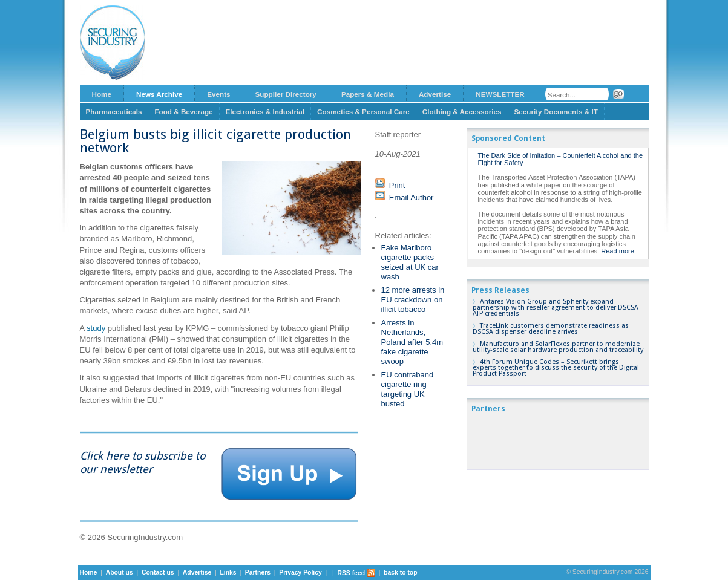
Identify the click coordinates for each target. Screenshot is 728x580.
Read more (618, 251)
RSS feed (356, 573)
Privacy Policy (300, 573)
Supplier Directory (286, 94)
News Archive (159, 94)
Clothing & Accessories (462, 112)
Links (228, 573)
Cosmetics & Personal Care (363, 112)
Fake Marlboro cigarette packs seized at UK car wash (410, 262)
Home (102, 94)
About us (120, 573)
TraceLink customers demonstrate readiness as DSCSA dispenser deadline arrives (551, 329)
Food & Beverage (183, 112)
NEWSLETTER (500, 94)
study (96, 328)
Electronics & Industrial (265, 112)
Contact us (158, 573)
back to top (400, 573)
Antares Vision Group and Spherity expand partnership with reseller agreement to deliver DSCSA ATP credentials (556, 308)
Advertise (435, 94)
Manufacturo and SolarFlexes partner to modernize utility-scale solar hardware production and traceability (558, 347)
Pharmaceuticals (114, 112)
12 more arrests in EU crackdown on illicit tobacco (413, 300)
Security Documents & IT (556, 112)
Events (218, 94)
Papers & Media (368, 94)
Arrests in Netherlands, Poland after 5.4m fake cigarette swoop (412, 342)
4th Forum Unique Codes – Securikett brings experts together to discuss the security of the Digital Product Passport (556, 368)
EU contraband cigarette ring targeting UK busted (408, 389)
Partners (258, 573)
